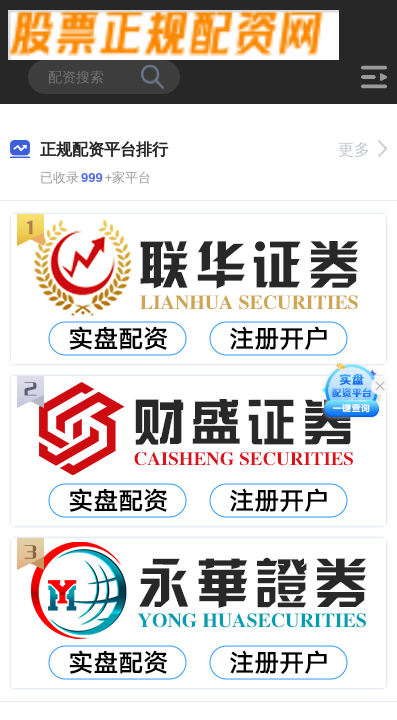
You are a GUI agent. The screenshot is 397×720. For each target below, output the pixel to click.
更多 (362, 149)
